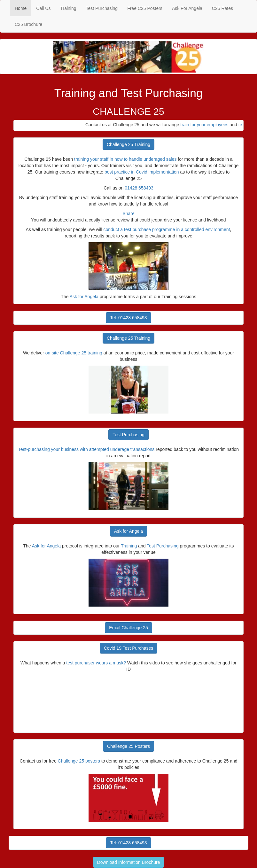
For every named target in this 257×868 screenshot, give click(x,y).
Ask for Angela (84, 297)
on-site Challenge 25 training (74, 353)
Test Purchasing (102, 8)
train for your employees (207, 125)
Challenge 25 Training (128, 144)
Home (23, 8)
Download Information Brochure (129, 862)
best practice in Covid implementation (142, 172)
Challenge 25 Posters (128, 746)
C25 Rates (222, 8)
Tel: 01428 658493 (128, 318)
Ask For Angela (187, 8)
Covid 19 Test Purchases (129, 648)
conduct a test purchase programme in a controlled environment (167, 229)
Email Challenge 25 (128, 628)
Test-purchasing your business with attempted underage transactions (86, 449)
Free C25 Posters (145, 8)
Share (128, 213)
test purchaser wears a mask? (97, 663)
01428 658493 (139, 188)
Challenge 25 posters (79, 761)
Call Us (43, 8)
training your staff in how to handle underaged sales (125, 159)
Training (68, 8)
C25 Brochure (28, 24)
